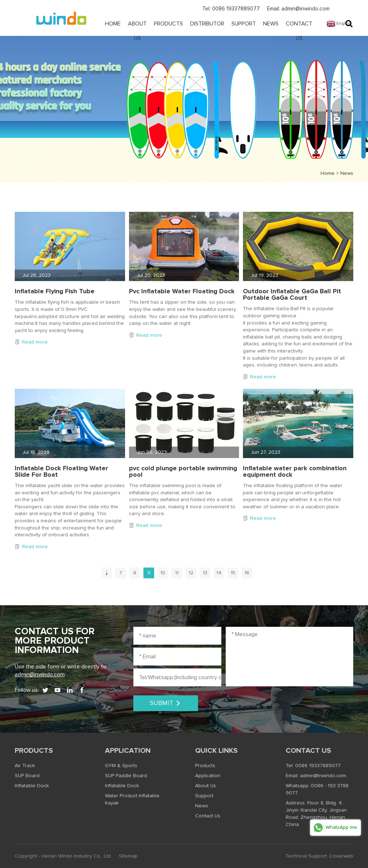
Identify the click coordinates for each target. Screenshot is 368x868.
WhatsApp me (335, 828)
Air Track (25, 766)
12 (191, 573)
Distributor (207, 24)
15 (233, 573)
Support (244, 24)
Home (113, 24)
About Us (137, 31)
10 (163, 573)
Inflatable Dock (32, 786)
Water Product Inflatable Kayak (132, 799)
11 (177, 573)
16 (247, 573)
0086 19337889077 (318, 766)
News (271, 24)
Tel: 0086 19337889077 (231, 9)
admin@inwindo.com (40, 675)
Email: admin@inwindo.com (298, 9)
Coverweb (341, 856)
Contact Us (299, 31)
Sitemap (128, 856)
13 (205, 573)
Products (168, 24)
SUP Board (27, 776)
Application (128, 751)
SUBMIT (165, 703)
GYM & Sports (121, 766)
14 (219, 573)
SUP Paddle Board (126, 776)
